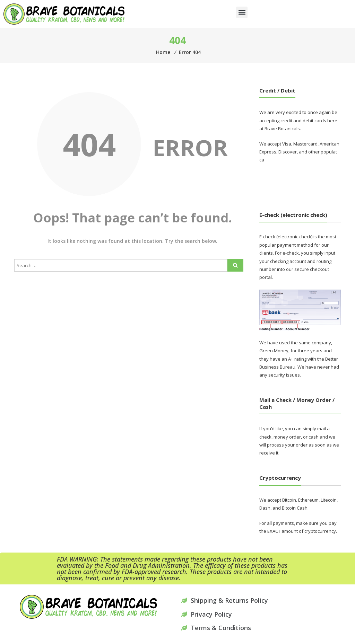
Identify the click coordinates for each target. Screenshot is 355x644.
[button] (242, 12)
